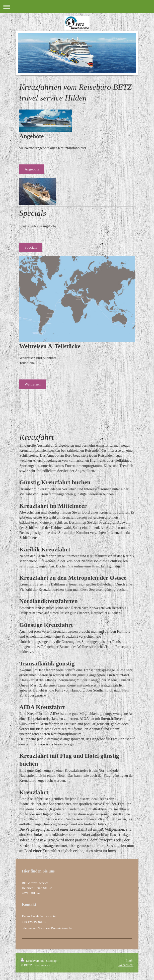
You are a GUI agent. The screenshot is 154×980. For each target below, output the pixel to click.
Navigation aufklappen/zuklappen (77, 7)
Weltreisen (33, 384)
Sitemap (51, 961)
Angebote (32, 169)
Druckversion (32, 961)
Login (130, 960)
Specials (31, 247)
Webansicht (126, 965)
